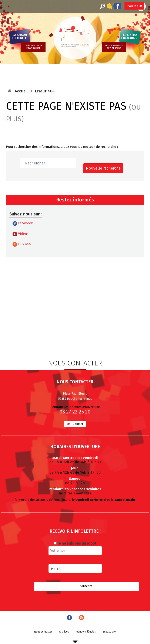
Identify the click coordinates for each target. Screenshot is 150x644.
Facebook (23, 224)
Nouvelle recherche (103, 168)
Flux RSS (22, 244)
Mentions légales (86, 632)
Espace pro (109, 632)
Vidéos (21, 234)
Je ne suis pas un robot (75, 543)
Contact (75, 424)
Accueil (21, 91)
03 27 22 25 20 (75, 412)
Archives (64, 632)
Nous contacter (43, 632)
